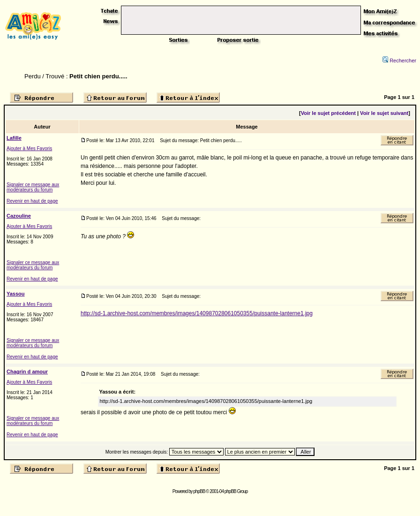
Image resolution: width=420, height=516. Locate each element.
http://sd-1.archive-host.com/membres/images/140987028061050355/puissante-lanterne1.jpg (197, 313)
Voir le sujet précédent (328, 113)
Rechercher (399, 61)
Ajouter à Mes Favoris (29, 148)
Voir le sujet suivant (384, 113)
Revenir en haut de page (32, 201)
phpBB (199, 491)
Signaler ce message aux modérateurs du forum (33, 187)
